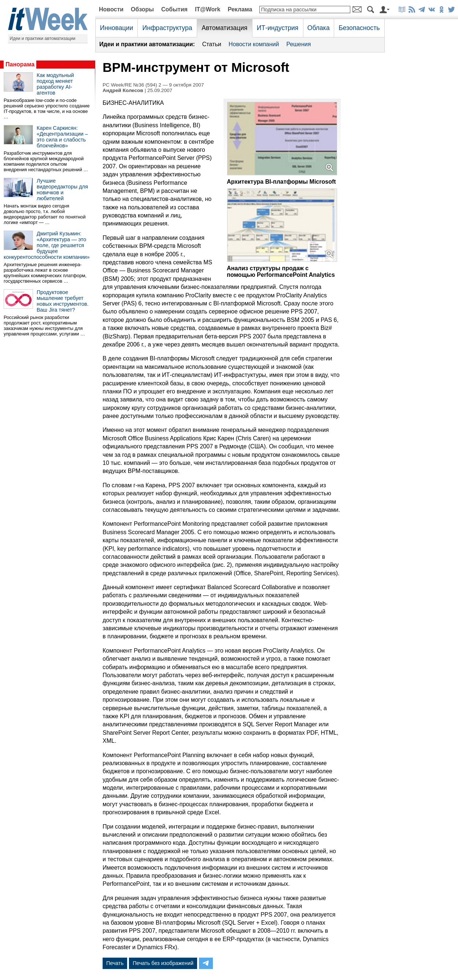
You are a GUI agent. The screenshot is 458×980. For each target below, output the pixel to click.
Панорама (20, 64)
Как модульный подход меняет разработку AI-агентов (55, 84)
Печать (115, 963)
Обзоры (142, 9)
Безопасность (359, 28)
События (174, 9)
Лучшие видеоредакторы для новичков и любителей (62, 190)
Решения (298, 44)
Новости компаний (254, 44)
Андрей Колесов (123, 90)
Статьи (212, 44)
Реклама (240, 9)
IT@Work (208, 9)
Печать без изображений (163, 963)
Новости (111, 9)
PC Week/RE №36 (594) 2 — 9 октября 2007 (153, 85)
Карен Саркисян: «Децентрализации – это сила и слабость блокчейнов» (62, 137)
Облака (319, 28)
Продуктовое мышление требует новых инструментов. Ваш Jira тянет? (63, 301)
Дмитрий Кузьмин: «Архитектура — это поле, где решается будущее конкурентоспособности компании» (47, 245)
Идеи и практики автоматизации (43, 38)
